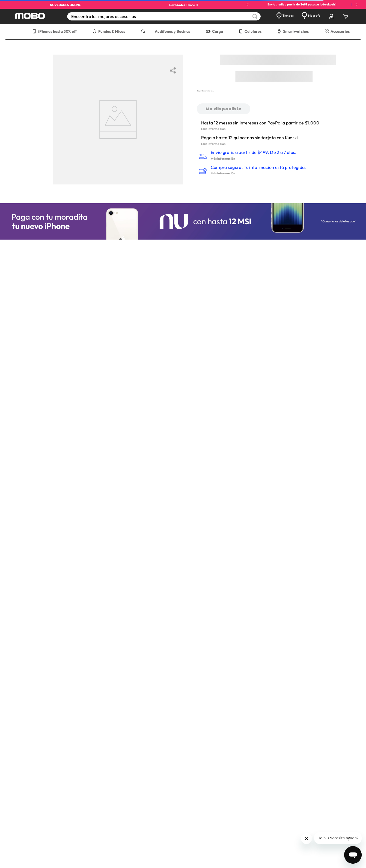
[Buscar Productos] (255, 16)
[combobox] (164, 16)
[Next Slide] (356, 5)
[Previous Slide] (248, 5)
